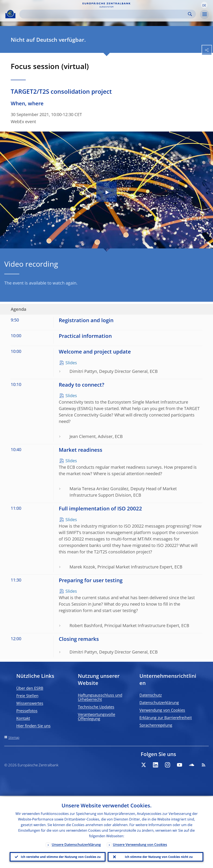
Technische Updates (96, 707)
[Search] (104, 14)
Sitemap (14, 737)
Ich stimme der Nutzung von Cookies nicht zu (159, 856)
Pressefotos (27, 711)
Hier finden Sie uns (33, 726)
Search (190, 14)
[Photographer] (209, 248)
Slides (71, 363)
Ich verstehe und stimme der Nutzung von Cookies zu (61, 856)
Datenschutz (151, 695)
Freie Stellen (27, 696)
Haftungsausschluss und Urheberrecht (100, 697)
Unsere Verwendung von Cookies (140, 844)
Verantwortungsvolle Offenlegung (97, 716)
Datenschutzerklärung (159, 703)
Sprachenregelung (156, 725)
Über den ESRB (30, 688)
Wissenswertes (30, 703)
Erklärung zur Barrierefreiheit (166, 718)
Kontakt (23, 718)
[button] (204, 5)
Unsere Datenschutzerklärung (76, 844)
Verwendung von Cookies (162, 710)
